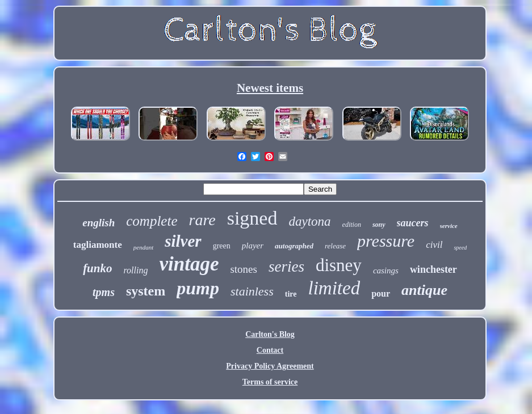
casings (386, 271)
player (253, 246)
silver (183, 241)
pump (198, 288)
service (449, 226)
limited (334, 288)
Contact (270, 350)
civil (434, 245)
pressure (386, 241)
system (146, 291)
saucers (413, 223)
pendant (143, 247)
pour (381, 293)
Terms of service (270, 382)
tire (291, 294)
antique (424, 290)
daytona (309, 221)
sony (379, 225)
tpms (104, 292)
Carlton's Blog (270, 334)
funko (97, 268)
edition (352, 225)
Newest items (270, 88)
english (99, 223)
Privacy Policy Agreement (270, 366)
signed (252, 218)
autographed (294, 246)
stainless (252, 291)
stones (244, 269)
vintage (189, 264)
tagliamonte (98, 245)
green (222, 246)
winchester (433, 269)
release (335, 246)
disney (339, 265)
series (286, 267)
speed (460, 248)
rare (202, 220)
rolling (135, 270)
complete (152, 221)
